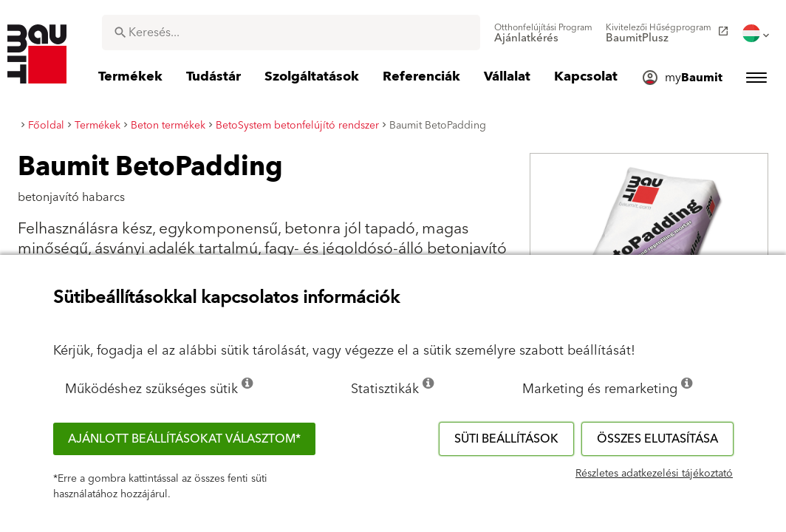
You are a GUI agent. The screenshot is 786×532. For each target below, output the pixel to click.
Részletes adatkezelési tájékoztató (654, 474)
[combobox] (291, 33)
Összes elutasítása (657, 439)
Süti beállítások (506, 439)
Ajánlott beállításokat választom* (184, 439)
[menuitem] (543, 33)
